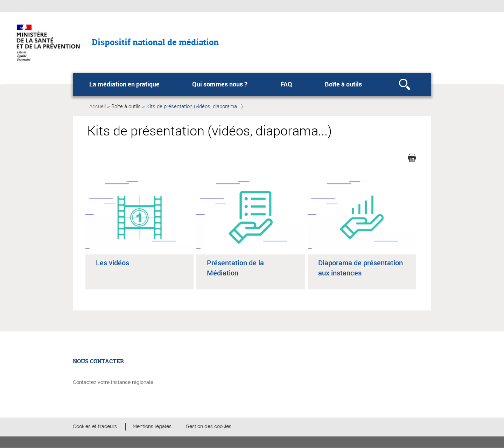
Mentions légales (152, 426)
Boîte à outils (343, 84)
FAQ (286, 84)
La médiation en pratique (124, 84)
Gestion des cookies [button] (209, 426)
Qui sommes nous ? (220, 84)
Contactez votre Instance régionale (113, 382)
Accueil (97, 106)
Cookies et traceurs (95, 426)
